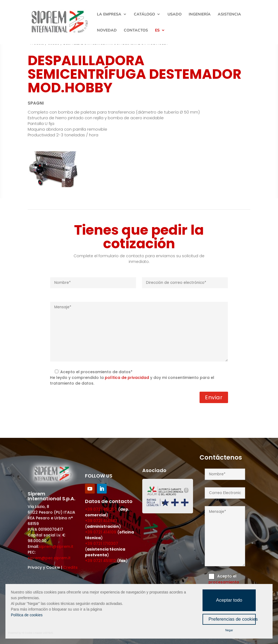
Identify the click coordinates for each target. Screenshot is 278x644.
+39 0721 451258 (101, 509)
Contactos (136, 30)
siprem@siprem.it (56, 546)
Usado (175, 14)
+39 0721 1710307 (102, 544)
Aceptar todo (229, 600)
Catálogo (144, 14)
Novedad (107, 30)
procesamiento (224, 582)
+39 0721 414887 (101, 521)
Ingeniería (200, 14)
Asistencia (229, 14)
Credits (70, 567)
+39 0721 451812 (100, 561)
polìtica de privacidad (127, 378)
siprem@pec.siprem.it (49, 558)
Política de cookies (27, 615)
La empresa (109, 14)
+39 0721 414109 (101, 532)
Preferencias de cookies (232, 619)
